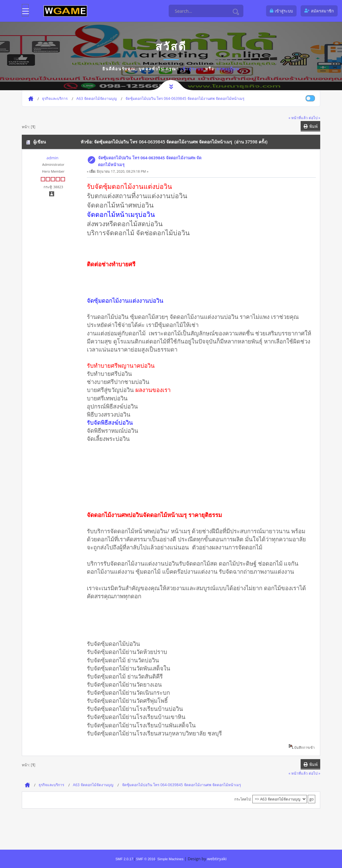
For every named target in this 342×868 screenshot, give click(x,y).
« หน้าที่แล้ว (298, 118)
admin (52, 158)
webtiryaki (217, 859)
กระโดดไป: (243, 799)
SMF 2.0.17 (124, 859)
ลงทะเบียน (228, 69)
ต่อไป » (314, 118)
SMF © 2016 (146, 859)
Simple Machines (170, 859)
